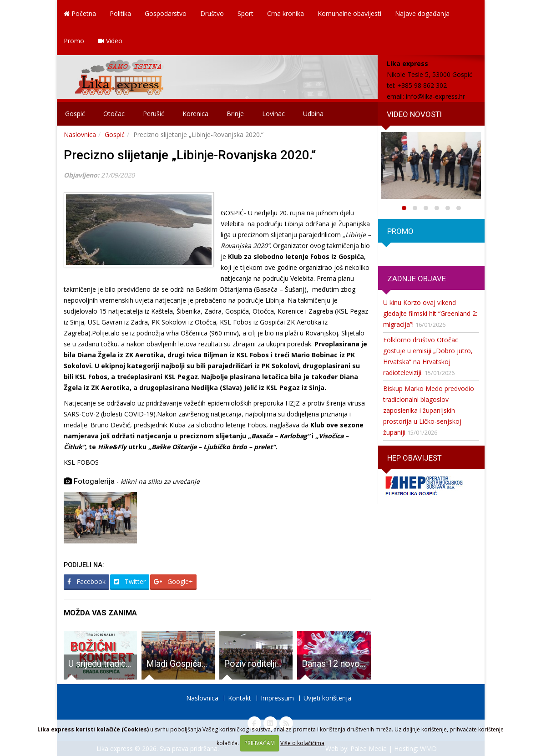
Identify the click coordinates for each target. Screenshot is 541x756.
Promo (74, 41)
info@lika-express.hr (435, 96)
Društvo (212, 13)
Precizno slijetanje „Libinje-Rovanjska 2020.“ (190, 155)
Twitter (130, 581)
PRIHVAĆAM (260, 743)
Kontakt (240, 698)
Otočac (114, 114)
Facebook (86, 581)
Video (110, 41)
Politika (120, 13)
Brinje (235, 114)
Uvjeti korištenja (327, 698)
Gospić (75, 114)
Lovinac (273, 114)
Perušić (154, 114)
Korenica (195, 114)
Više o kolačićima (302, 743)
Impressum (277, 698)
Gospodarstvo (166, 13)
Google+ (173, 581)
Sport (245, 13)
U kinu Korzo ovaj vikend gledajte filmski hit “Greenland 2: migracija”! (430, 313)
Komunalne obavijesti (349, 13)
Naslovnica (80, 134)
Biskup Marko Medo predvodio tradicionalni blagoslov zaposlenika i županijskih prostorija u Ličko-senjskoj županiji (429, 410)
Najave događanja (422, 13)
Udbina (313, 114)
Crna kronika (286, 13)
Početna (80, 13)
